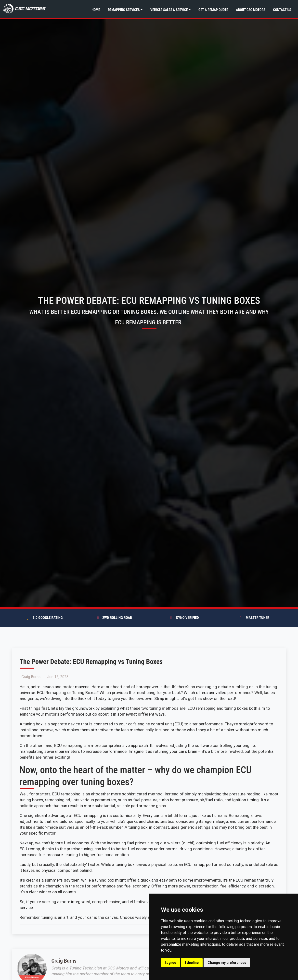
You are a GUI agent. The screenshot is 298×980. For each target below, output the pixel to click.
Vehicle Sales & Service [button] (169, 10)
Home (96, 10)
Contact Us (282, 10)
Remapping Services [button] (124, 10)
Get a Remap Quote (213, 10)
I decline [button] (192, 963)
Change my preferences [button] (227, 963)
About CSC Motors (251, 10)
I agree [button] (170, 963)
